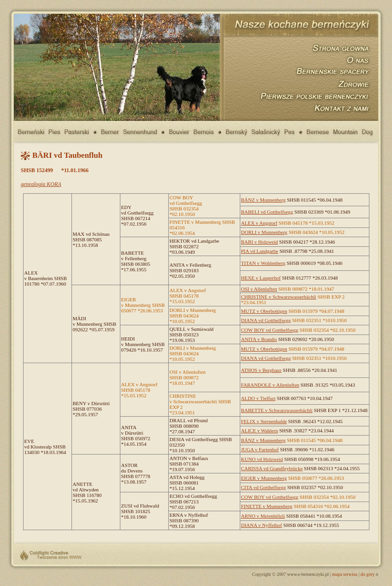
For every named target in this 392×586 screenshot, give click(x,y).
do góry (368, 574)
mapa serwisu (345, 574)
